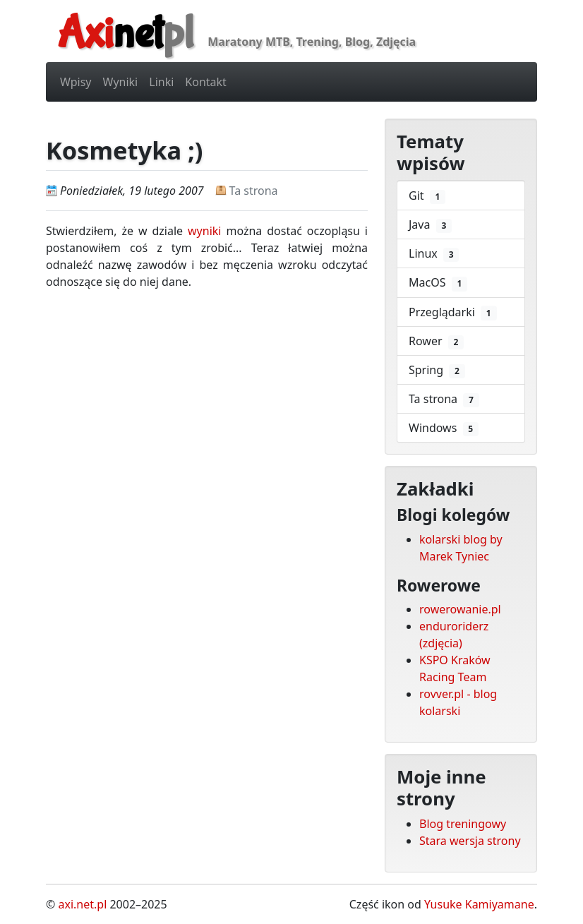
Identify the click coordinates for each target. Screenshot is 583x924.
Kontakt (206, 82)
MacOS (438, 283)
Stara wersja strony (470, 841)
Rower (436, 341)
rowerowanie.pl (460, 609)
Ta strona (254, 191)
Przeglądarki (453, 312)
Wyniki (121, 82)
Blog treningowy (463, 824)
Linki (161, 82)
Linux (434, 254)
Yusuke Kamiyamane (479, 904)
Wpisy (76, 82)
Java (430, 225)
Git (427, 196)
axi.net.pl (82, 904)
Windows (444, 428)
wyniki (204, 231)
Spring (437, 370)
